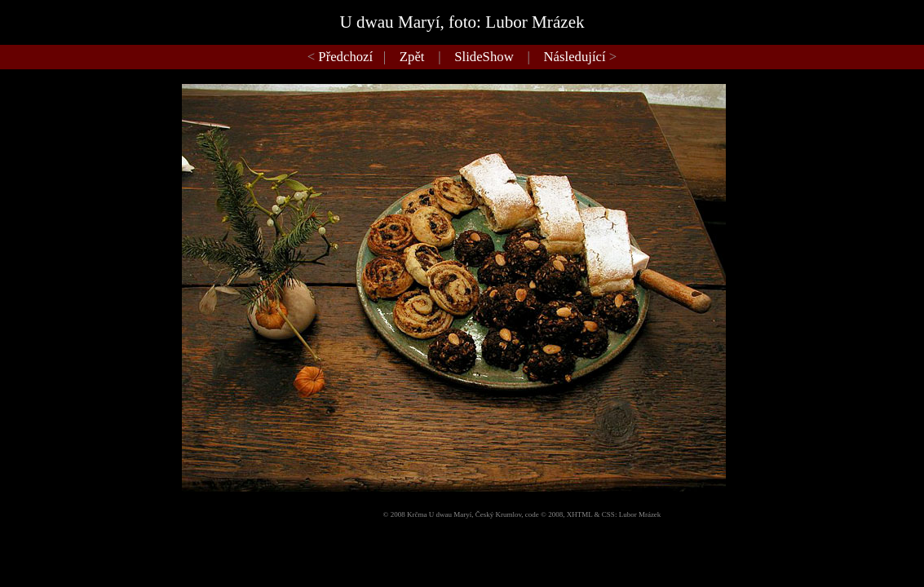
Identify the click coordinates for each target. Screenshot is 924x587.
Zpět (412, 57)
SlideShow (484, 57)
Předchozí (345, 57)
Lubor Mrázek (640, 514)
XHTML (580, 514)
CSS (608, 514)
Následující (575, 57)
